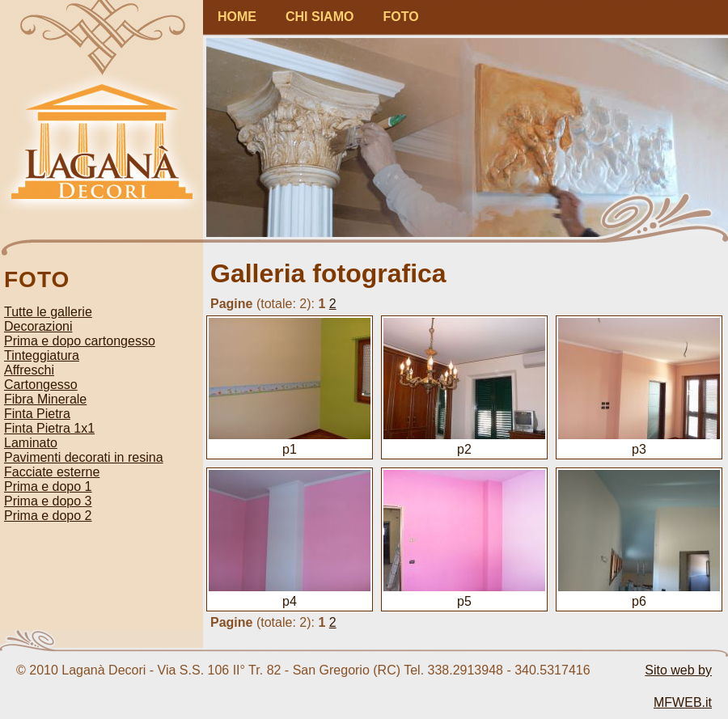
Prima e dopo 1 (48, 486)
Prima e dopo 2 (48, 516)
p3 (639, 442)
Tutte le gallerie (48, 312)
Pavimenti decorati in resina (84, 457)
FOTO (400, 17)
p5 (464, 594)
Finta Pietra (37, 414)
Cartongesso (41, 385)
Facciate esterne (52, 472)
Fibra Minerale (45, 399)
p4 (290, 594)
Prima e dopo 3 (48, 501)
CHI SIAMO (320, 17)
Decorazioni (38, 326)
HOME (237, 17)
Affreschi (29, 370)
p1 (290, 442)
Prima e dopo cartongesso (80, 341)
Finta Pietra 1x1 (49, 428)
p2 (464, 442)
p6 (639, 594)
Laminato (31, 443)
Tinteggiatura (42, 355)
